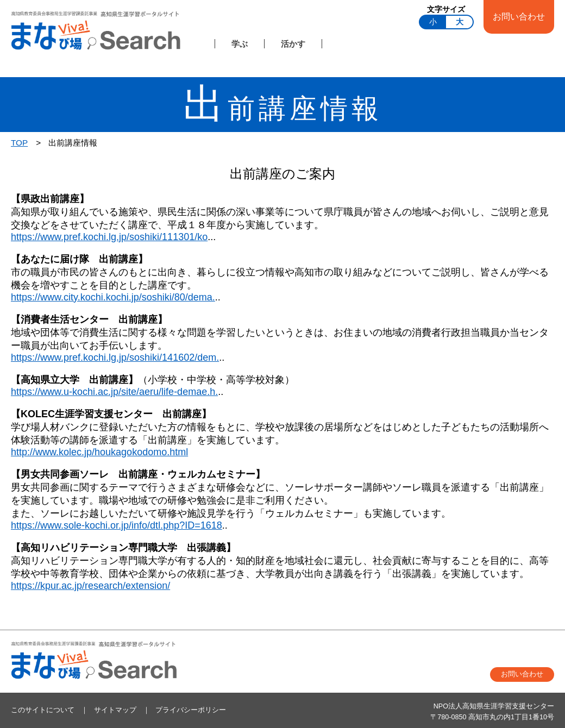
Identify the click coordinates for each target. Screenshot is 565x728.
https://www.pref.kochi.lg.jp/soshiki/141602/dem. (115, 357)
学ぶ (240, 44)
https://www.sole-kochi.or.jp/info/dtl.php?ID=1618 (117, 525)
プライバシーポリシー (191, 710)
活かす (293, 44)
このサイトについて (43, 710)
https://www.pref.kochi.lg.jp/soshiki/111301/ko (109, 237)
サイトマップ (115, 710)
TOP (19, 143)
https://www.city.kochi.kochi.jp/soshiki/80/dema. (113, 297)
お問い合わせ (519, 16)
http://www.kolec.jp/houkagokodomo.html (99, 452)
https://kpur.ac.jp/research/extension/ (90, 586)
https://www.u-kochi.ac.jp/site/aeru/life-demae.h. (114, 392)
